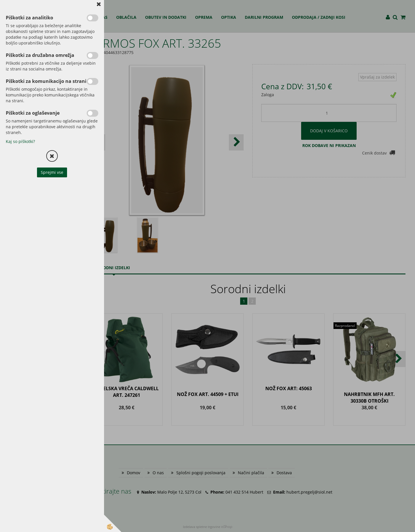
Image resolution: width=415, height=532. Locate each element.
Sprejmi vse (52, 172)
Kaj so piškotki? (20, 141)
